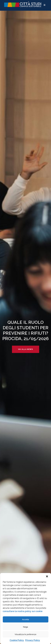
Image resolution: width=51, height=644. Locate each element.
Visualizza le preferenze (26, 634)
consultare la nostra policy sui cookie (23, 611)
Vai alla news (26, 349)
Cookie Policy (17, 640)
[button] (47, 576)
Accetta (25, 619)
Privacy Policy (33, 640)
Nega (26, 627)
